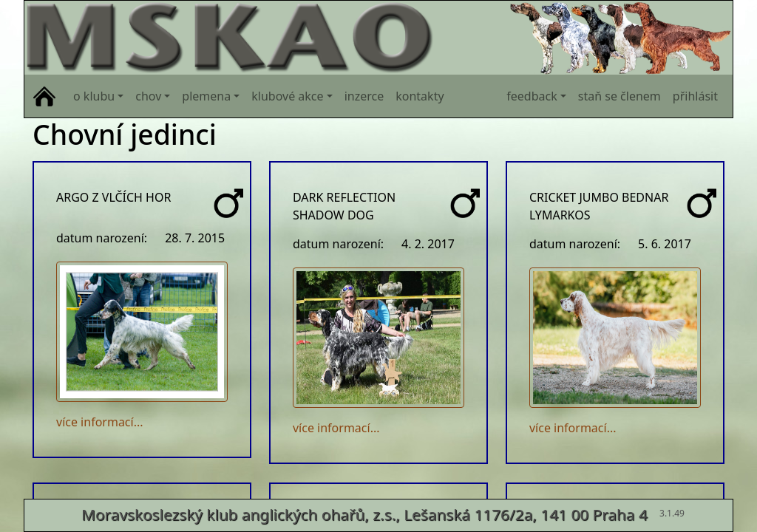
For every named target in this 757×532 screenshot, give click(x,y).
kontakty (420, 96)
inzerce (364, 96)
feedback (532, 96)
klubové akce (287, 96)
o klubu (94, 96)
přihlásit (695, 96)
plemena (206, 96)
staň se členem (619, 96)
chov (148, 96)
